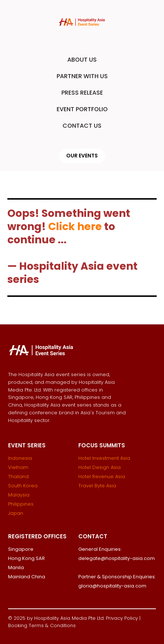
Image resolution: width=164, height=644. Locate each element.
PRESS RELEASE (82, 93)
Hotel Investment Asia (104, 458)
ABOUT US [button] (82, 60)
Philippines (21, 504)
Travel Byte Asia (97, 486)
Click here (75, 227)
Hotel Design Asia (99, 467)
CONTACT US (82, 126)
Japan (16, 513)
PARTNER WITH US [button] (82, 76)
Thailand (18, 476)
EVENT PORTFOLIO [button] (82, 109)
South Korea (23, 486)
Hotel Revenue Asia (102, 476)
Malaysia (19, 495)
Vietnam (18, 467)
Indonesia (20, 458)
